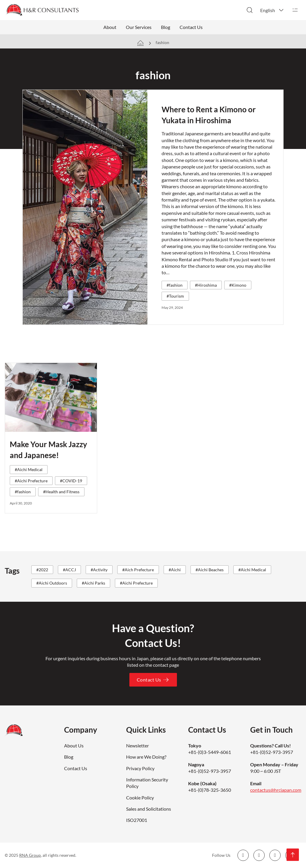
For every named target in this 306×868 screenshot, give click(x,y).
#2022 (42, 570)
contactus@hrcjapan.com (276, 790)
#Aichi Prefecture (31, 481)
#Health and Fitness (61, 492)
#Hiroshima (206, 285)
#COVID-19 (71, 481)
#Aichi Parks (93, 583)
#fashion (175, 285)
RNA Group (30, 855)
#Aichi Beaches (210, 570)
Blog (166, 27)
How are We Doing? (146, 757)
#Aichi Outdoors (52, 583)
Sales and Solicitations (149, 809)
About (110, 27)
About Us (74, 745)
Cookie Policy (140, 798)
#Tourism (175, 296)
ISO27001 (137, 820)
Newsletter (137, 745)
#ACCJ (69, 570)
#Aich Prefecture (138, 570)
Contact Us (191, 27)
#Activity (99, 570)
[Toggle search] (250, 10)
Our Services (139, 27)
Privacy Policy (140, 768)
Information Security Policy (147, 783)
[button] (272, 10)
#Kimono (238, 285)
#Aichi (175, 570)
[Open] (295, 10)
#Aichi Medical (29, 469)
